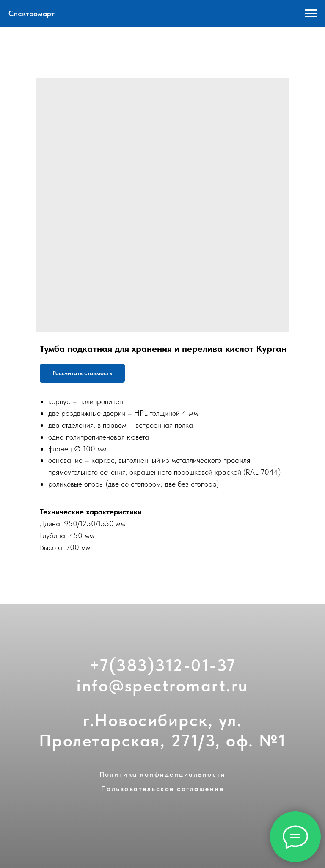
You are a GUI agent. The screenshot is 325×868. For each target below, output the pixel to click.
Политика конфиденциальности (163, 774)
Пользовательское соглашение (163, 789)
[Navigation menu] (311, 14)
